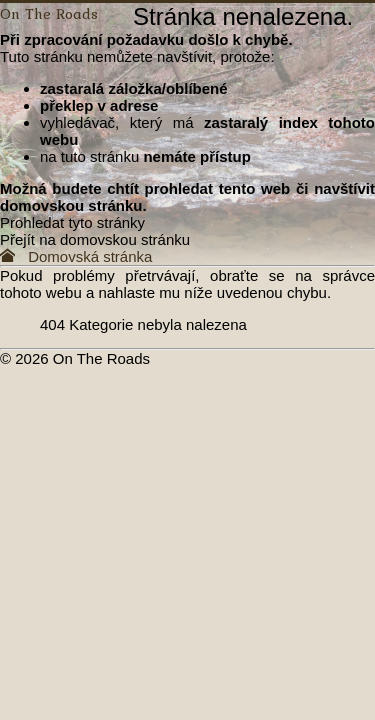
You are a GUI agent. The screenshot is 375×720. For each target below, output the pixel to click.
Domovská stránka (76, 256)
